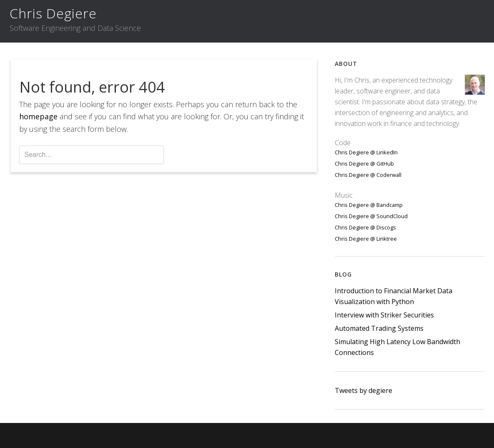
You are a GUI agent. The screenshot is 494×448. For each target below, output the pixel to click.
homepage (38, 116)
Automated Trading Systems (379, 328)
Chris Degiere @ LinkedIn (366, 152)
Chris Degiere (53, 13)
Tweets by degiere (364, 390)
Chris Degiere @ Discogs (365, 227)
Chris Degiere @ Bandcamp (369, 205)
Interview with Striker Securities (384, 315)
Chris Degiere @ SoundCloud (371, 216)
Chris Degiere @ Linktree (366, 239)
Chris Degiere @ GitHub (364, 164)
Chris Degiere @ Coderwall (368, 175)
